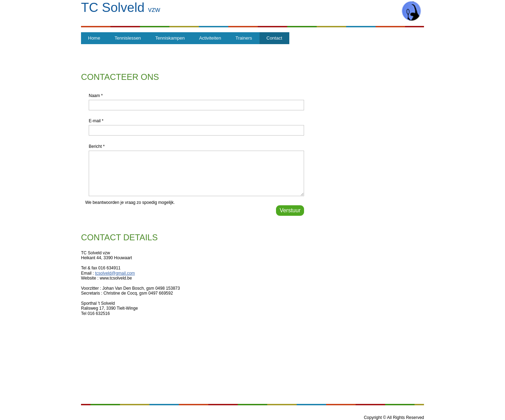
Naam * (96, 96)
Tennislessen (128, 38)
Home (94, 38)
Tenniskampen (170, 38)
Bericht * (97, 146)
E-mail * (96, 121)
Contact (274, 38)
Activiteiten (210, 38)
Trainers (244, 38)
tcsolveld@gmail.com (115, 273)
